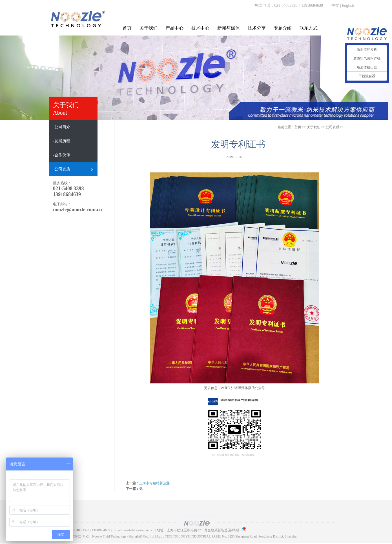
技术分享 (257, 28)
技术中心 (200, 28)
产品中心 (174, 28)
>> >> (325, 127)
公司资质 (333, 127)
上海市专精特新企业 (154, 483)
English (348, 5)
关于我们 (149, 28)
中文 (335, 5)
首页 (127, 28)
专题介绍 (283, 28)
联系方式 (309, 28)
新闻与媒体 (229, 28)
